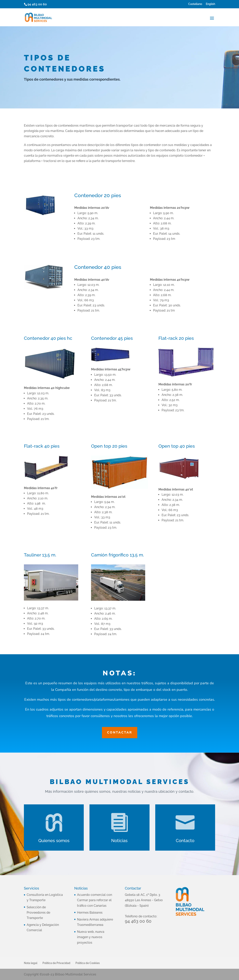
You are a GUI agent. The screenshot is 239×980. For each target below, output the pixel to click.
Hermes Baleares (90, 913)
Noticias (119, 841)
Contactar (120, 732)
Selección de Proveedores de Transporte (38, 913)
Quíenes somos (54, 841)
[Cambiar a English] (210, 5)
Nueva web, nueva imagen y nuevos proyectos (91, 937)
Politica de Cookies (88, 963)
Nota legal (31, 963)
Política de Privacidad (56, 963)
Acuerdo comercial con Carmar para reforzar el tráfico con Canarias (95, 900)
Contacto (185, 841)
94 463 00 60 (37, 4)
